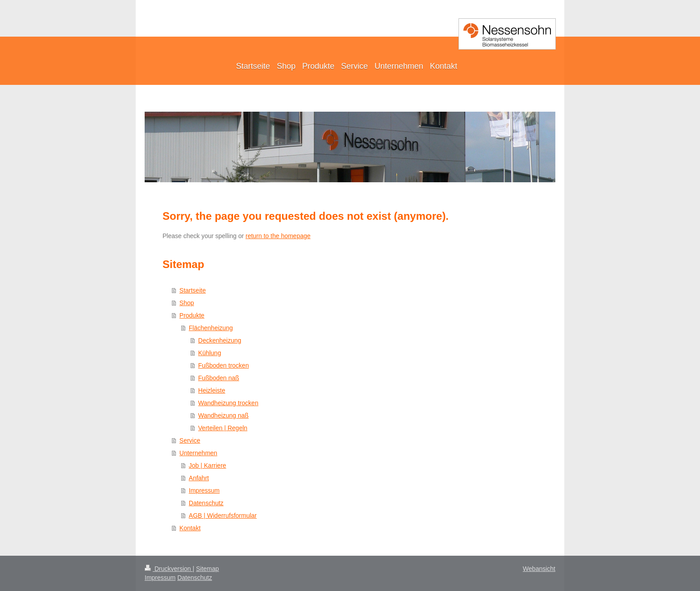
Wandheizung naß (223, 415)
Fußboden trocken (224, 365)
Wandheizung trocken (228, 403)
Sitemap (207, 569)
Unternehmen (198, 453)
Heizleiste (212, 390)
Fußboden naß (219, 378)
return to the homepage (278, 236)
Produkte (192, 315)
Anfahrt (199, 478)
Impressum (204, 490)
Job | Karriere (208, 465)
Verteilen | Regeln (223, 428)
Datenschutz (206, 503)
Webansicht (539, 569)
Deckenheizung (220, 340)
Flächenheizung (211, 328)
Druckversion (169, 569)
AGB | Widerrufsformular (223, 516)
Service (190, 440)
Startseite (193, 290)
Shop (187, 303)
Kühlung (210, 353)
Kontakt (190, 528)
